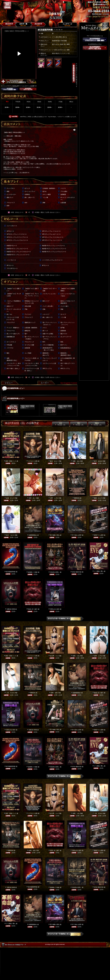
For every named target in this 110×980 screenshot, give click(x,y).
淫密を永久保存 (55, 609)
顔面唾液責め (33, 535)
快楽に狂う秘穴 (33, 609)
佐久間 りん (54, 656)
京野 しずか (54, 498)
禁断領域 (77, 498)
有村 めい (32, 498)
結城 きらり (10, 498)
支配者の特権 (11, 609)
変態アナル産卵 (99, 535)
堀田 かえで (98, 498)
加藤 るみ (76, 461)
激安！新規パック (11, 461)
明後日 (97, 424)
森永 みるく (54, 461)
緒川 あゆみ (98, 461)
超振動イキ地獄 (33, 572)
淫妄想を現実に (55, 572)
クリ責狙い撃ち (99, 571)
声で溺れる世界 (77, 535)
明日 (79, 424)
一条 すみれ (10, 693)
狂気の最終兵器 (77, 572)
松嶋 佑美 (54, 693)
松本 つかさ (10, 535)
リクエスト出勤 (33, 461)
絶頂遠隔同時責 (11, 572)
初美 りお (76, 656)
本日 (61, 424)
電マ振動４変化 (55, 535)
